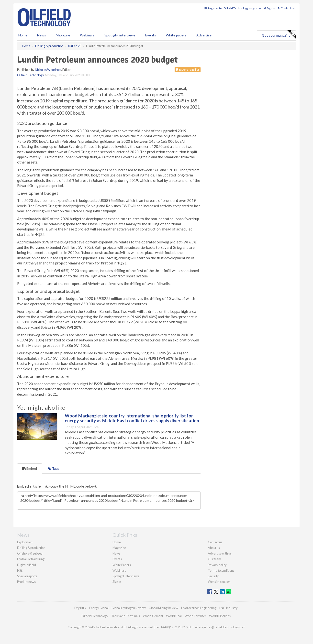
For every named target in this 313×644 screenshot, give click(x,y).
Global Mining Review (163, 608)
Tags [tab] (54, 468)
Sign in (269, 8)
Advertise (204, 35)
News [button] (42, 35)
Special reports (27, 576)
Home (23, 35)
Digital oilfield (27, 565)
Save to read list (188, 70)
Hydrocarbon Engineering (199, 608)
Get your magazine (279, 35)
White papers (176, 35)
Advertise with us (220, 553)
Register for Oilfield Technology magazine (232, 8)
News (116, 553)
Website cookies (219, 582)
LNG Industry (229, 608)
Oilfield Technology (30, 75)
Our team (214, 559)
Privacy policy (217, 565)
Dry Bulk (80, 608)
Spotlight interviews (120, 35)
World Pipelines (220, 616)
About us (214, 548)
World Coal (174, 616)
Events (151, 35)
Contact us (286, 8)
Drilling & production (31, 548)
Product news (26, 582)
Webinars (87, 35)
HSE (20, 570)
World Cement (153, 616)
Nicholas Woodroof (48, 70)
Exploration (25, 542)
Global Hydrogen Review (129, 608)
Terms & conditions (221, 570)
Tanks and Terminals (126, 616)
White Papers (122, 565)
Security (213, 576)
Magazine (63, 35)
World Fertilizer (195, 616)
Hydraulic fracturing (31, 559)
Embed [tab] (30, 468)
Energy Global (99, 608)
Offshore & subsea (30, 553)
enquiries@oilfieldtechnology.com (222, 627)
